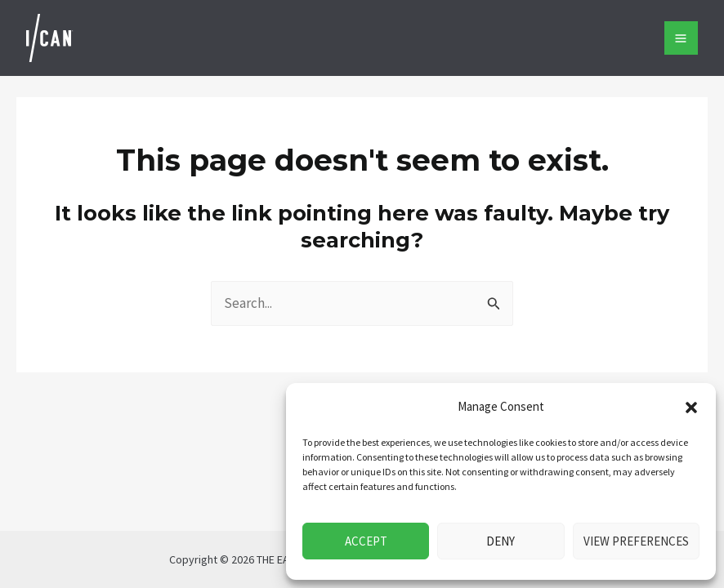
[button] (691, 408)
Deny (501, 541)
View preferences (636, 541)
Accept (366, 541)
